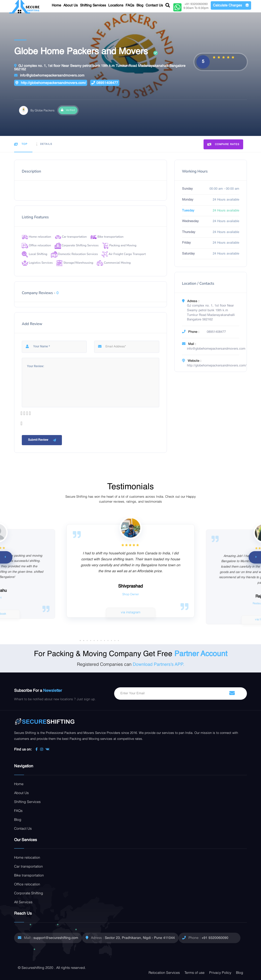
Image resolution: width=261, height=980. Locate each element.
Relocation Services (164, 973)
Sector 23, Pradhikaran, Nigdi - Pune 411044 (140, 938)
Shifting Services (93, 5)
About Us (71, 5)
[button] (118, 641)
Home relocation (37, 237)
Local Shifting (35, 254)
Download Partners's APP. (158, 665)
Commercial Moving (114, 263)
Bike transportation (107, 237)
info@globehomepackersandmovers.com (49, 75)
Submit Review (42, 440)
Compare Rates (223, 144)
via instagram (131, 612)
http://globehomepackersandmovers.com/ (51, 83)
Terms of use (195, 973)
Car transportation (71, 237)
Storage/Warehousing (75, 263)
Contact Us (154, 5)
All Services (23, 902)
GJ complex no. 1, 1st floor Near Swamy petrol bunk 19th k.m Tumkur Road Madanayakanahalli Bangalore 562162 (100, 67)
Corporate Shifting (29, 893)
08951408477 (105, 83)
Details (44, 144)
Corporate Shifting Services (77, 245)
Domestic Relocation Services (74, 254)
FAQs (130, 5)
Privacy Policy (220, 973)
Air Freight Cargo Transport (124, 254)
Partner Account (201, 654)
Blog (140, 5)
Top (21, 144)
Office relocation (36, 245)
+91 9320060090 (215, 938)
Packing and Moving (119, 245)
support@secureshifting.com (56, 938)
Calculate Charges (231, 5)
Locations (116, 5)
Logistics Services (37, 263)
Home (56, 5)
